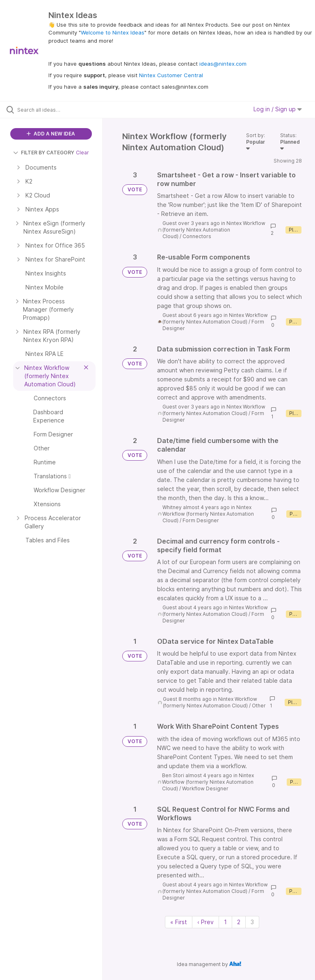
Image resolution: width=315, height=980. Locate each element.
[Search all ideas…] (55, 110)
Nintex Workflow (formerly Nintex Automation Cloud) (214, 230)
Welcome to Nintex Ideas (113, 32)
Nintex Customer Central (171, 75)
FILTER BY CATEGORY (44, 153)
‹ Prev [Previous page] (205, 922)
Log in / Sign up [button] (278, 109)
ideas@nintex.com (223, 64)
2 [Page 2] (239, 922)
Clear (82, 153)
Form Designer (201, 520)
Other (259, 706)
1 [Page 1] (225, 922)
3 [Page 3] (252, 922)
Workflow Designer (205, 788)
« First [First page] (179, 922)
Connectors (197, 236)
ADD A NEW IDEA (51, 134)
